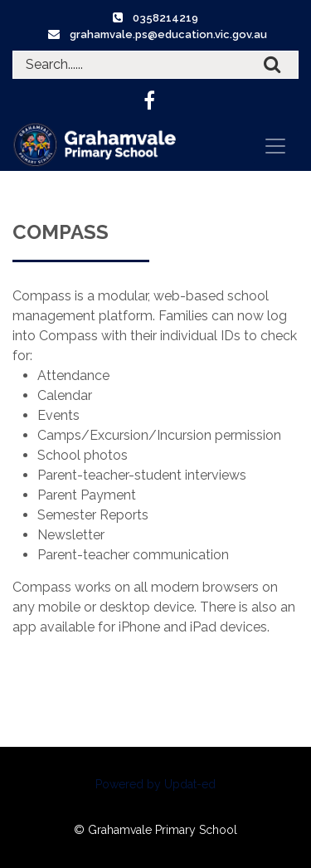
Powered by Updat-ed (155, 784)
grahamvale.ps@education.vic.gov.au (168, 34)
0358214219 (165, 18)
